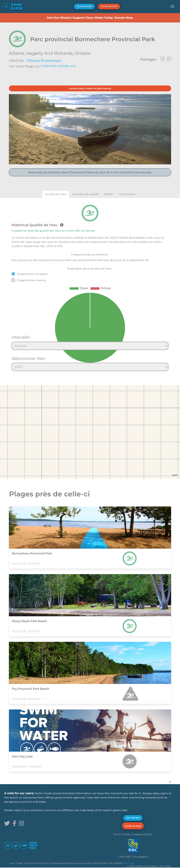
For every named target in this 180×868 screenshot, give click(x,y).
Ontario (82, 53)
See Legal (129, 863)
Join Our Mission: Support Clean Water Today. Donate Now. (90, 18)
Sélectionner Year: (29, 358)
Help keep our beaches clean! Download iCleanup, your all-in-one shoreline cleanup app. (90, 172)
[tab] (56, 194)
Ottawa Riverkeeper (44, 61)
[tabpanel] (90, 286)
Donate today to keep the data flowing (90, 88)
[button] (173, 7)
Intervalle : (21, 337)
